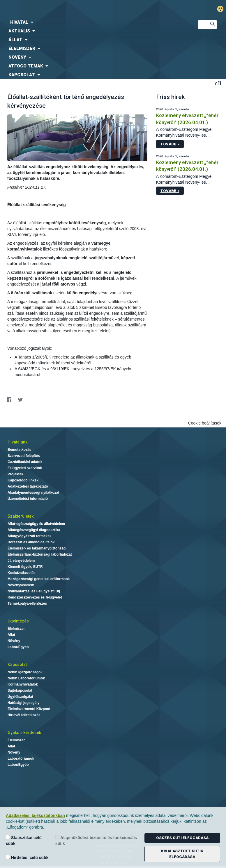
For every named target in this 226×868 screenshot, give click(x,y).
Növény (14, 641)
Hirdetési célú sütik (27, 857)
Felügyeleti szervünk (25, 468)
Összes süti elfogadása (182, 838)
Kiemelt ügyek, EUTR (25, 567)
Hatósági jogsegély (23, 703)
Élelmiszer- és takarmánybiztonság (37, 548)
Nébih (75, 9)
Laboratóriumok (21, 759)
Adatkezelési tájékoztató (28, 486)
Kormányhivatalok (23, 684)
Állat (11, 635)
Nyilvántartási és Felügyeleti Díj (34, 591)
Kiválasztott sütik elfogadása (182, 854)
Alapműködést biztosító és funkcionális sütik (96, 840)
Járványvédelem (21, 561)
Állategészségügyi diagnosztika (34, 530)
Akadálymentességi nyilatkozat (33, 493)
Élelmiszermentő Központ (29, 709)
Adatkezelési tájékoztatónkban (35, 815)
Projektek (15, 474)
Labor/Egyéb (18, 647)
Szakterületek (21, 516)
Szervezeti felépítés (24, 456)
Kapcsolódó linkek (23, 480)
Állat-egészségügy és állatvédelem (36, 524)
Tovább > (170, 144)
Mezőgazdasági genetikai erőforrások (39, 579)
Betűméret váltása (218, 83)
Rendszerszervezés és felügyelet (35, 597)
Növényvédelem (21, 585)
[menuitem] (94, 22)
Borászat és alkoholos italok (31, 542)
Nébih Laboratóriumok (26, 678)
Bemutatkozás (19, 450)
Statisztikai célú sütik (24, 840)
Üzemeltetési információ (28, 499)
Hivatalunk (17, 442)
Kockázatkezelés (21, 573)
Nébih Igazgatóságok (25, 672)
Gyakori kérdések (24, 733)
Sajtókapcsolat (20, 690)
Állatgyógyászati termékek (30, 536)
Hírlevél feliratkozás (24, 715)
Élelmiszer (16, 629)
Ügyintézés (18, 621)
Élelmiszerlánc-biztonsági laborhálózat (40, 554)
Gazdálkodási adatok (25, 462)
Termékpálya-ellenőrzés (27, 603)
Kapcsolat (17, 665)
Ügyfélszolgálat (20, 697)
